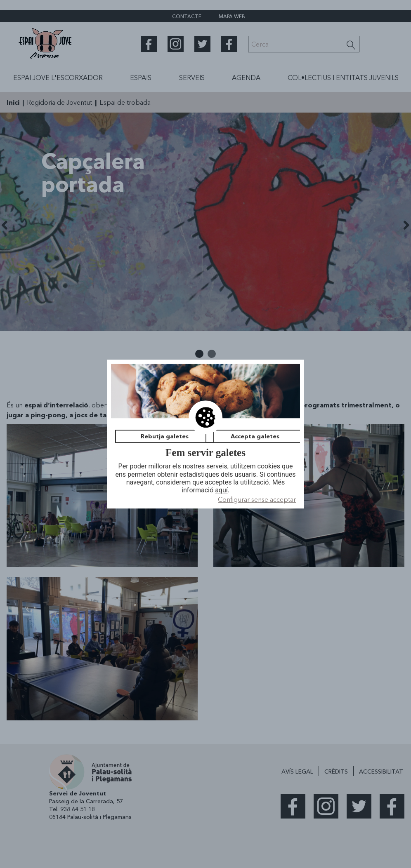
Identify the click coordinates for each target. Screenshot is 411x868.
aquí (221, 490)
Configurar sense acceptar (257, 499)
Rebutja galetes (165, 436)
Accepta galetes (255, 436)
